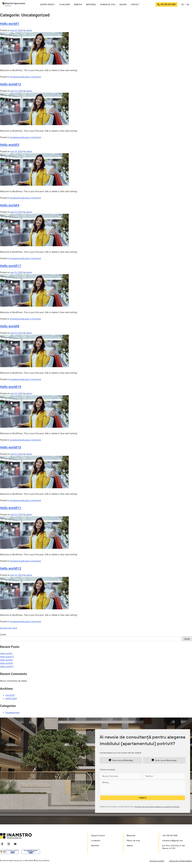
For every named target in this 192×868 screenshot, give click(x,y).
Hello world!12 (11, 84)
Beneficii (78, 4)
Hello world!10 (11, 447)
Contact (135, 4)
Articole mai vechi (9, 628)
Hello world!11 (11, 508)
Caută (3, 635)
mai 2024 (10, 695)
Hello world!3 (10, 145)
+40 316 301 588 (170, 835)
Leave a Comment (32, 77)
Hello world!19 (11, 387)
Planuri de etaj (108, 4)
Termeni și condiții (157, 861)
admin (29, 30)
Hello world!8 (10, 326)
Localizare (65, 4)
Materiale (91, 4)
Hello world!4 (10, 205)
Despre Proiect (48, 4)
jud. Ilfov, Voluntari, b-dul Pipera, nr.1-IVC (173, 847)
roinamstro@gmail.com (173, 841)
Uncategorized (17, 77)
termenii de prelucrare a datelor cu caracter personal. (157, 807)
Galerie (123, 4)
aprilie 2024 (11, 699)
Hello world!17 (11, 266)
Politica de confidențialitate (180, 861)
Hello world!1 (10, 24)
